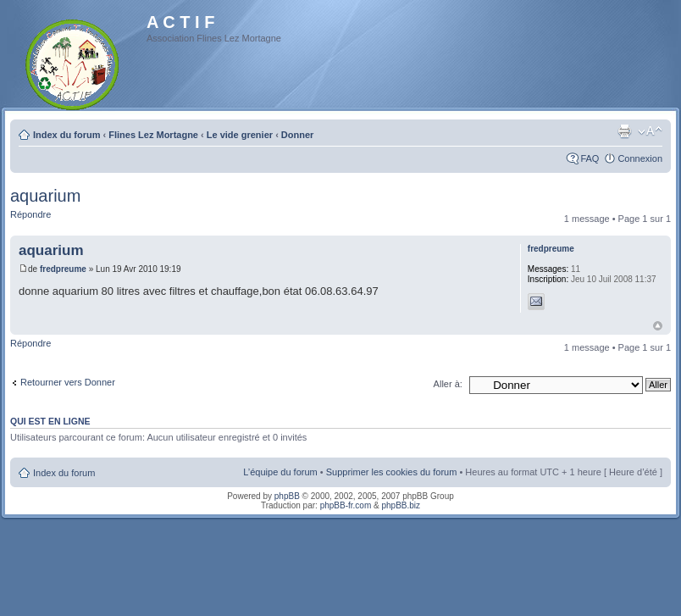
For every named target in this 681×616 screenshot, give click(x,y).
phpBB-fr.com (346, 505)
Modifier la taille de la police (650, 131)
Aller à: (448, 384)
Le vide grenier (240, 135)
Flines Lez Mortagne (153, 135)
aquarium (45, 196)
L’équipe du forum (280, 472)
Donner (298, 135)
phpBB (287, 496)
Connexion (640, 158)
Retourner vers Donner (68, 382)
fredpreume (63, 269)
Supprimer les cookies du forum (392, 472)
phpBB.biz (401, 505)
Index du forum (66, 135)
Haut (658, 326)
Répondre (30, 214)
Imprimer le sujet (624, 131)
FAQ (590, 158)
